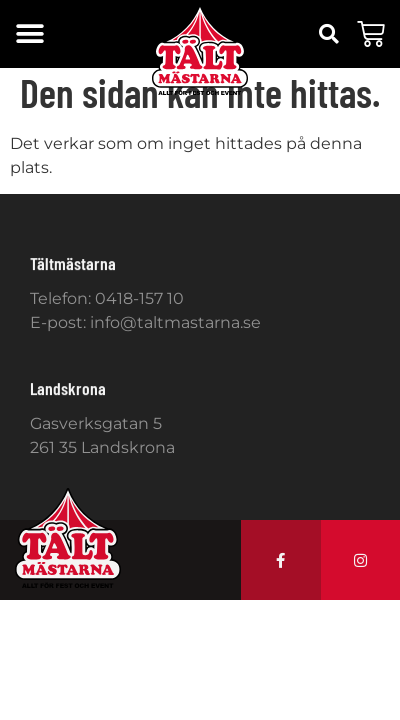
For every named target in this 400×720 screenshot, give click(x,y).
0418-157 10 (139, 298)
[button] (29, 34)
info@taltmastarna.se (175, 322)
